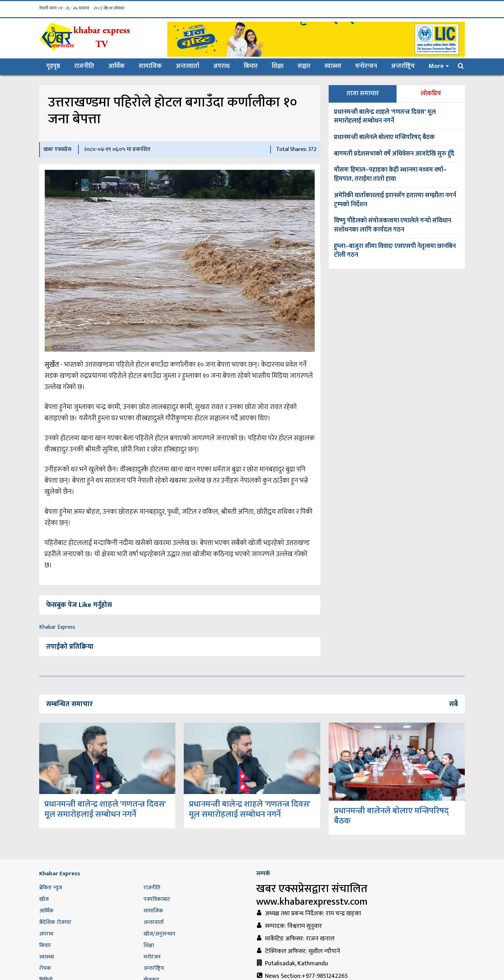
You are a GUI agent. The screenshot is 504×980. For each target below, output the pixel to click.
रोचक (45, 968)
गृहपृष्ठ (57, 66)
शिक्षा (278, 66)
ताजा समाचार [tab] (363, 94)
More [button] (436, 66)
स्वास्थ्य (333, 66)
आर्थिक (116, 66)
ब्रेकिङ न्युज (51, 888)
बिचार (251, 66)
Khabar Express (57, 627)
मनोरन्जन (366, 66)
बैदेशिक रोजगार (55, 922)
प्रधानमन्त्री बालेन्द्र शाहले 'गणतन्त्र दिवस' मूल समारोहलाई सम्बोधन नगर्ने (385, 117)
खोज (44, 899)
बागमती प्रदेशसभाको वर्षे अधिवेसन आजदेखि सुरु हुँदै (394, 154)
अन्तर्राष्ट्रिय (403, 66)
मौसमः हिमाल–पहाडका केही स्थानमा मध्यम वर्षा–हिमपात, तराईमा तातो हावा (390, 174)
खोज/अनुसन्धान (159, 934)
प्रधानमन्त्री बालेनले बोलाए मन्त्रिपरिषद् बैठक (384, 137)
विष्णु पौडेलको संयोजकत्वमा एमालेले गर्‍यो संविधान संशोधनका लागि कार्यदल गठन (393, 225)
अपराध (221, 66)
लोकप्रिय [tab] (431, 94)
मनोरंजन (152, 957)
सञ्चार (304, 66)
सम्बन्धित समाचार (69, 704)
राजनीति (84, 66)
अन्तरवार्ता (187, 66)
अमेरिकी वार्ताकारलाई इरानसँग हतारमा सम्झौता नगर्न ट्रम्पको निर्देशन (395, 200)
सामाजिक (150, 66)
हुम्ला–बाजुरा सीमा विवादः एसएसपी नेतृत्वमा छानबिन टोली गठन (395, 251)
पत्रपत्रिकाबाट (157, 899)
